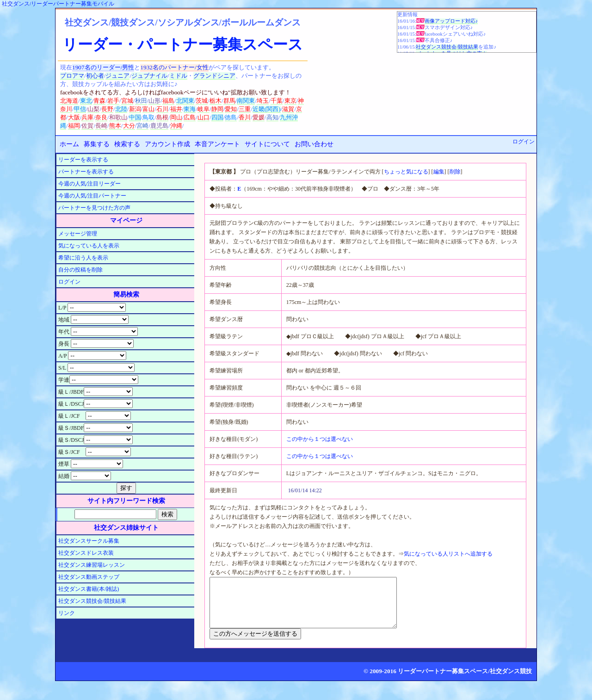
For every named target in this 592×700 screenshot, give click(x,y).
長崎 (101, 126)
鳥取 (148, 117)
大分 (129, 126)
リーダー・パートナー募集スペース (183, 44)
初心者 (95, 76)
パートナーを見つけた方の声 (94, 208)
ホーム (69, 144)
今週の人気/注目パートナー (92, 196)
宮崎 (142, 126)
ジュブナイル (149, 76)
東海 (190, 109)
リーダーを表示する (83, 160)
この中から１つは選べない (320, 439)
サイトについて (267, 144)
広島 (190, 117)
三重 (245, 109)
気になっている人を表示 (89, 246)
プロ (66, 76)
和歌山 (118, 117)
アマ (78, 76)
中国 (135, 117)
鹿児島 (159, 126)
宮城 (127, 101)
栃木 (216, 101)
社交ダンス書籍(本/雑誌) (89, 589)
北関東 (185, 101)
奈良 (101, 117)
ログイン (524, 142)
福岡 (74, 126)
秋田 (141, 101)
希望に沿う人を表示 (83, 258)
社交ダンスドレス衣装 (86, 553)
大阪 (74, 117)
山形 (154, 101)
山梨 (93, 109)
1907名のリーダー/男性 (103, 67)
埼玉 (263, 101)
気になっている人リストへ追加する (448, 554)
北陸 (121, 109)
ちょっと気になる (406, 172)
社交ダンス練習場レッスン (92, 565)
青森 (99, 101)
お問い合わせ (314, 144)
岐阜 (203, 109)
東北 (86, 101)
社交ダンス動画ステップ (89, 577)
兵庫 (87, 117)
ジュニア (117, 76)
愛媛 (259, 117)
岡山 (176, 117)
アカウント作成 (167, 144)
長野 (107, 109)
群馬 (229, 101)
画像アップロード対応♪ (451, 21)
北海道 (69, 101)
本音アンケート (217, 144)
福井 (176, 109)
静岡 (217, 109)
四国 (217, 117)
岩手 (113, 101)
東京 (290, 101)
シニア (226, 76)
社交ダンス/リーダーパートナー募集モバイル (58, 4)
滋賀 (288, 109)
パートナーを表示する (86, 172)
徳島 (231, 117)
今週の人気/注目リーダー (89, 184)
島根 (162, 117)
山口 (203, 117)
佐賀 (87, 126)
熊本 (115, 126)
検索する (127, 144)
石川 (162, 109)
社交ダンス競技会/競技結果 (447, 47)
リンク (67, 613)
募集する (97, 144)
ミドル (178, 76)
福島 (168, 101)
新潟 (135, 109)
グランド (205, 76)
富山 (148, 109)
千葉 (277, 101)
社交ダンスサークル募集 (89, 541)
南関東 (246, 101)
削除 (455, 172)
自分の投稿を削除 (80, 270)
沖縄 (176, 126)
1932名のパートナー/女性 (174, 67)
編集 (439, 172)
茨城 (202, 101)
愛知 (231, 109)
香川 (245, 117)
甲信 (80, 109)
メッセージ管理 (78, 234)
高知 (272, 117)
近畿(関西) (267, 109)
